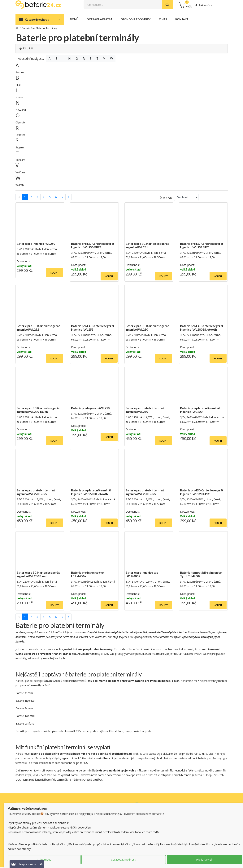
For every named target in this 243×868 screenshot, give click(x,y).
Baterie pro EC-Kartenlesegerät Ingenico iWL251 (147, 246)
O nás (163, 20)
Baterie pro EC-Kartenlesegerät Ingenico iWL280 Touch (38, 410)
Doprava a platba (100, 20)
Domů (74, 20)
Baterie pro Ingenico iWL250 (36, 244)
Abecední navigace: (31, 59)
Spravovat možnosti (124, 860)
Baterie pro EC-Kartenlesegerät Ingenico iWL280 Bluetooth (202, 328)
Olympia (20, 123)
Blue (18, 85)
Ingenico (20, 98)
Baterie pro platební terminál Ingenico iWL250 (145, 410)
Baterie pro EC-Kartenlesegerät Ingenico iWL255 (93, 328)
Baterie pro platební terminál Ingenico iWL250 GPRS (145, 493)
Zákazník (204, 6)
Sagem (20, 148)
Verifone (20, 173)
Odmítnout (44, 860)
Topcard (20, 161)
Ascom (20, 73)
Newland (21, 110)
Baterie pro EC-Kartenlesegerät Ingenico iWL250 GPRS (93, 246)
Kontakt (182, 20)
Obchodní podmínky (136, 20)
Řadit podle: (166, 198)
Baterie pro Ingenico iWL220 (90, 409)
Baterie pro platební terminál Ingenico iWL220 (200, 410)
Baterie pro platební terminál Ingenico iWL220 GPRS (36, 493)
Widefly (20, 186)
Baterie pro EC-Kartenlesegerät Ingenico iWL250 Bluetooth (38, 575)
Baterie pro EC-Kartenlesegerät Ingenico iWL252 (38, 328)
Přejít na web (204, 860)
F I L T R (26, 49)
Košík (185, 5)
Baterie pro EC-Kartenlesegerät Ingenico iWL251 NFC (202, 246)
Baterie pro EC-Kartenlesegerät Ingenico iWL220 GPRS (202, 493)
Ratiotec (20, 136)
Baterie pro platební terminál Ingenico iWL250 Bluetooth (91, 493)
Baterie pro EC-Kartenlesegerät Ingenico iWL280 (147, 328)
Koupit (55, 273)
